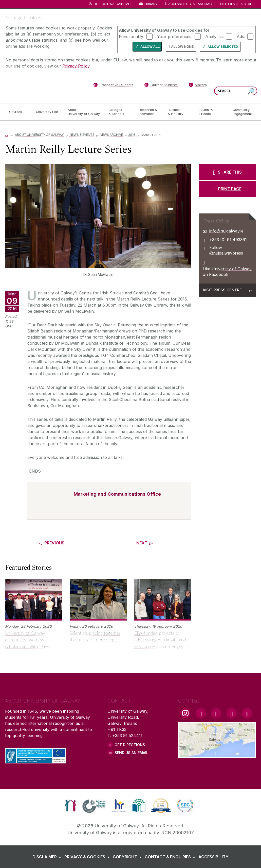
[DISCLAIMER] (48, 857)
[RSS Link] (247, 713)
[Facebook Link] (201, 713)
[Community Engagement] (242, 112)
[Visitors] (198, 86)
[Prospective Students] (113, 86)
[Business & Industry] (179, 112)
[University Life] (48, 112)
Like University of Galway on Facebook (227, 272)
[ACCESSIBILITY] (213, 857)
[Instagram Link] (185, 713)
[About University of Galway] (84, 112)
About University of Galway (40, 135)
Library (151, 4)
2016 (132, 135)
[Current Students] (161, 86)
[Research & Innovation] (149, 112)
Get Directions (130, 745)
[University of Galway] (42, 90)
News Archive (111, 135)
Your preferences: (175, 36)
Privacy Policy (76, 66)
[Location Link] (217, 755)
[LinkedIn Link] (232, 713)
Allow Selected (223, 47)
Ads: (241, 36)
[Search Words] (236, 91)
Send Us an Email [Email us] (131, 753)
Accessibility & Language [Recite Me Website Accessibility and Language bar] (189, 4)
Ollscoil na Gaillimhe (113, 4)
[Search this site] (251, 91)
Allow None (182, 47)
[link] (71, 806)
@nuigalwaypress (226, 253)
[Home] (7, 135)
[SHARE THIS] (227, 172)
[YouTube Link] (216, 713)
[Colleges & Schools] (120, 112)
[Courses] (18, 112)
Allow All (150, 47)
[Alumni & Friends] (212, 112)
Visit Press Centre (222, 290)
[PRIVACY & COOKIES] (88, 857)
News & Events (82, 135)
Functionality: (132, 36)
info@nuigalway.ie (226, 231)
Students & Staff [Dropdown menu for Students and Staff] (238, 4)
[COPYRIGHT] (128, 857)
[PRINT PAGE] (227, 189)
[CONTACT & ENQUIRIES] (171, 857)
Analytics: (215, 36)
